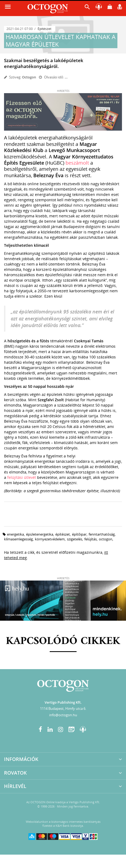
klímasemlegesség (18, 539)
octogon (106, 539)
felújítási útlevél (22, 477)
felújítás (91, 539)
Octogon (29, 77)
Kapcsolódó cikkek (63, 641)
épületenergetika (40, 534)
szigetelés (75, 539)
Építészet (44, 29)
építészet (63, 534)
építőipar (79, 534)
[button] (87, 8)
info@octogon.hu (63, 715)
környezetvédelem (50, 539)
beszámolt (77, 163)
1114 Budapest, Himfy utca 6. (63, 708)
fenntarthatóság (102, 534)
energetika (15, 534)
